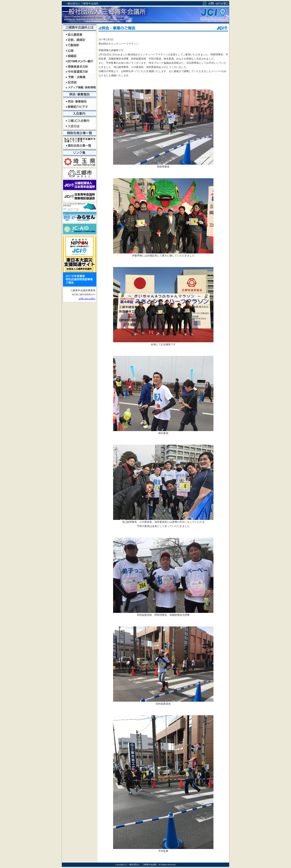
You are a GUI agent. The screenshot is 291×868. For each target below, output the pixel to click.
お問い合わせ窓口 (87, 299)
